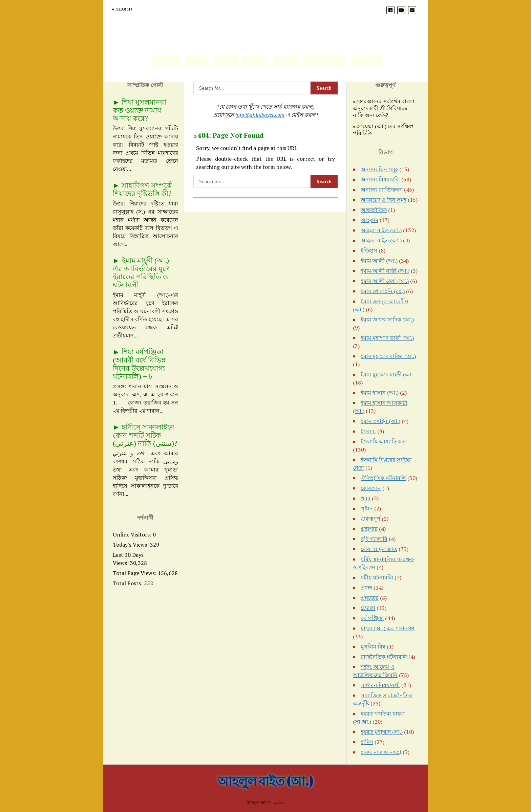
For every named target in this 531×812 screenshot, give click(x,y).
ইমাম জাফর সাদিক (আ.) (387, 320)
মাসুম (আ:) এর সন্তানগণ (388, 628)
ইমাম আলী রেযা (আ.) (385, 281)
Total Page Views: (135, 573)
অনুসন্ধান (366, 61)
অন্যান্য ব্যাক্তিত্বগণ (382, 190)
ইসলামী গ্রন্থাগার (324, 61)
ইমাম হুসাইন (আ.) (380, 421)
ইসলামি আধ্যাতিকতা (384, 441)
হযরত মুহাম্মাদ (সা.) (382, 732)
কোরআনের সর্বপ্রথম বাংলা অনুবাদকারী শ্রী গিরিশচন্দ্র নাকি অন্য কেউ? (384, 108)
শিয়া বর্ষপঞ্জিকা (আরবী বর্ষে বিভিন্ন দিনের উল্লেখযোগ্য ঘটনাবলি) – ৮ (139, 364)
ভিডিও (285, 61)
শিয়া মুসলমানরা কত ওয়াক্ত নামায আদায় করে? (140, 110)
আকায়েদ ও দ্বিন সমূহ (384, 200)
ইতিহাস (369, 250)
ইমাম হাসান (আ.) (380, 393)
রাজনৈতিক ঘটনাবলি (384, 657)
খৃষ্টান (367, 508)
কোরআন (371, 488)
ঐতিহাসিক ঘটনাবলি (383, 478)
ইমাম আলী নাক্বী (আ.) (385, 271)
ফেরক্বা (368, 608)
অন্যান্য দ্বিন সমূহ (379, 169)
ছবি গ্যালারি (374, 539)
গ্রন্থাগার (369, 529)
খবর (194, 61)
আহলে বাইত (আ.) (381, 230)
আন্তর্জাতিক (374, 210)
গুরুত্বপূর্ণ (370, 519)
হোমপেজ (166, 61)
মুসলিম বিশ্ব (373, 646)
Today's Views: (131, 545)
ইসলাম (368, 431)
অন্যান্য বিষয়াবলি (380, 179)
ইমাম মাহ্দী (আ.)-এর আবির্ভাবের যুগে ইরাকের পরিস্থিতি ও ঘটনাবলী (142, 272)
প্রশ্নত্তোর (370, 598)
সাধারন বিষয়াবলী (380, 685)
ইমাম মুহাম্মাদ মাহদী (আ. (387, 374)
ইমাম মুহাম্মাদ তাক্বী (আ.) (387, 338)
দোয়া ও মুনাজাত (379, 549)
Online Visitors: (133, 534)
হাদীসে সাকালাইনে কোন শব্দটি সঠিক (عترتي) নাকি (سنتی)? (145, 435)
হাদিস (367, 742)
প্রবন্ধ (223, 61)
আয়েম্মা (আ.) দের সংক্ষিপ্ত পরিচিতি (383, 130)
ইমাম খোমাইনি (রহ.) (383, 291)
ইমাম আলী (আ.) (379, 261)
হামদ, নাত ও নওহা (381, 752)
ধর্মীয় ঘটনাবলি (377, 577)
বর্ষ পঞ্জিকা (372, 618)
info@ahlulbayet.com (260, 115)
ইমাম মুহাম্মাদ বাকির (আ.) (388, 356)
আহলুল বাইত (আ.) (265, 781)
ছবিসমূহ (255, 61)
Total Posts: (128, 583)
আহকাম (369, 220)
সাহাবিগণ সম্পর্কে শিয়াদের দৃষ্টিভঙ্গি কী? (142, 189)
